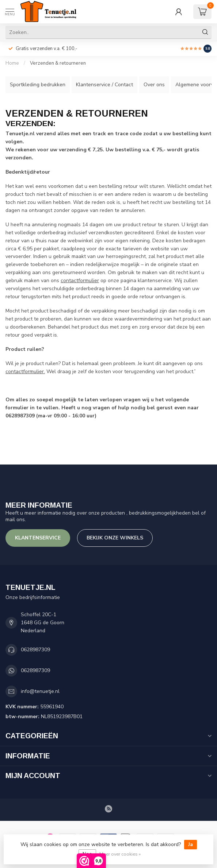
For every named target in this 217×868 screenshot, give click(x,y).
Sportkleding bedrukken (38, 85)
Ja (191, 844)
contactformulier (80, 281)
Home (12, 63)
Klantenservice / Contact (104, 85)
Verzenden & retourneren (58, 63)
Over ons (154, 85)
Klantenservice (38, 538)
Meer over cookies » (120, 854)
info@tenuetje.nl (40, 691)
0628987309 (35, 650)
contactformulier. (25, 372)
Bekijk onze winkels (115, 538)
